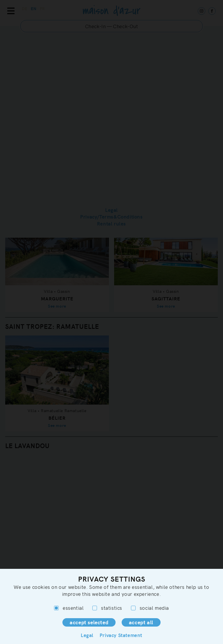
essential (69, 608)
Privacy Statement (121, 635)
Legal (87, 635)
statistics (107, 608)
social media (150, 608)
